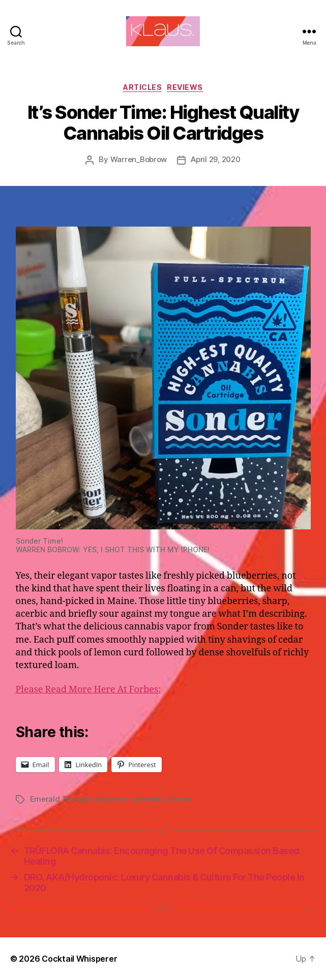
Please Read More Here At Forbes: (88, 690)
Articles (142, 87)
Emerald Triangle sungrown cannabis (97, 799)
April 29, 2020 (215, 159)
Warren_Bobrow (139, 159)
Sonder (180, 799)
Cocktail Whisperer (79, 959)
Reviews (185, 87)
